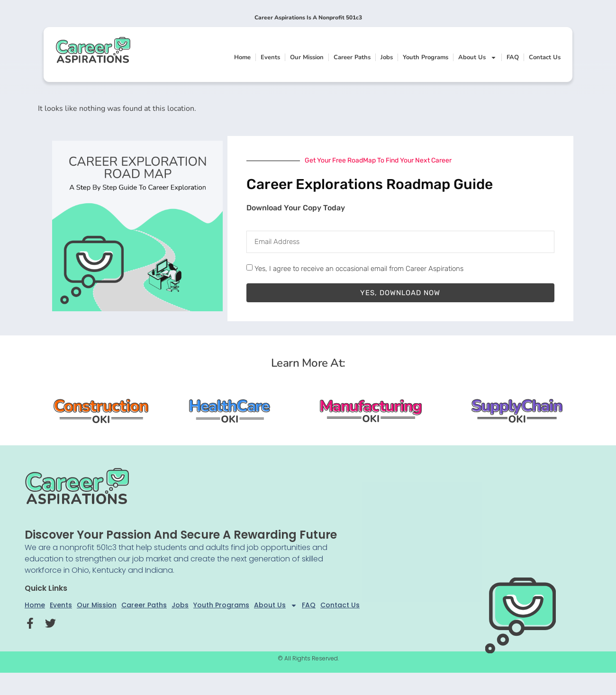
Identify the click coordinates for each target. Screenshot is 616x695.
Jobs (387, 57)
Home (242, 57)
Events (270, 57)
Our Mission (307, 57)
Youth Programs (426, 57)
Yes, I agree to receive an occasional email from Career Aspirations (359, 269)
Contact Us (545, 57)
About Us (477, 58)
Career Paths (352, 57)
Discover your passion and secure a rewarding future (181, 535)
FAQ (513, 57)
